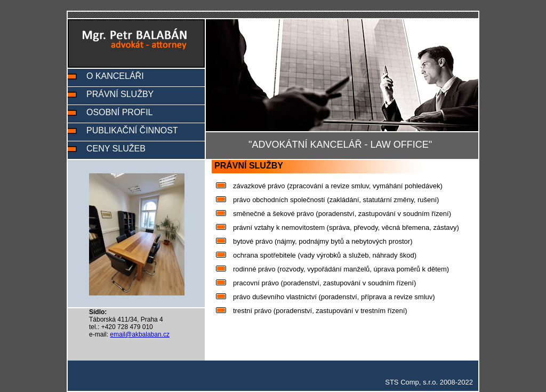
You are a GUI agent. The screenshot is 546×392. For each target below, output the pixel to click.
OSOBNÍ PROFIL (119, 112)
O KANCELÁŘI (115, 76)
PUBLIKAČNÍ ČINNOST (132, 130)
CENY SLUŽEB (116, 149)
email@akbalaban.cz (140, 334)
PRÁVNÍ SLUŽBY (120, 94)
